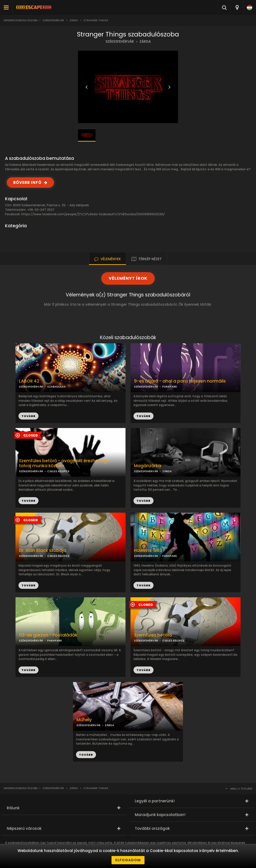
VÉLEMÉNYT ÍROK (128, 278)
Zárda (74, 20)
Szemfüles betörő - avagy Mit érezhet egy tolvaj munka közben (64, 463)
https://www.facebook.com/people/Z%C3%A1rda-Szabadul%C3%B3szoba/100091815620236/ (93, 214)
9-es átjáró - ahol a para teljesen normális (180, 381)
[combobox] (237, 7)
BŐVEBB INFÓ (27, 182)
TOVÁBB (143, 416)
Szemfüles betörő (153, 635)
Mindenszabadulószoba (21, 20)
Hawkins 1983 (148, 550)
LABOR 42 (29, 381)
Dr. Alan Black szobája (43, 550)
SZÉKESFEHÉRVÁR (120, 42)
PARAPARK (170, 387)
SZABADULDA (56, 387)
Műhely (84, 720)
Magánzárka (147, 466)
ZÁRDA (145, 42)
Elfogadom (128, 860)
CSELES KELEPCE (58, 471)
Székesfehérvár (53, 20)
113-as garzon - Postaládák (48, 635)
